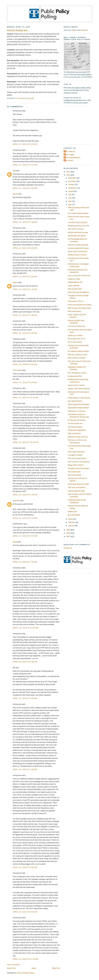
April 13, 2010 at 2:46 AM (25, 315)
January (71, 526)
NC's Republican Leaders (77, 373)
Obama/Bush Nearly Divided (78, 408)
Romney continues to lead (77, 355)
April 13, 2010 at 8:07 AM (25, 333)
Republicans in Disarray (77, 411)
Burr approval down (75, 401)
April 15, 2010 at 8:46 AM (25, 912)
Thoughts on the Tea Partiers (78, 468)
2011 (68, 172)
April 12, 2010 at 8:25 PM (25, 277)
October (71, 185)
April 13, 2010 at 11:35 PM (26, 628)
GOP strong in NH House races (79, 308)
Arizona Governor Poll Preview (79, 276)
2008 (68, 533)
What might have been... (77, 452)
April (70, 204)
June (70, 198)
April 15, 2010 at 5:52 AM (25, 867)
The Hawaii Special (75, 427)
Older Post (56, 968)
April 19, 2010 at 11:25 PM (26, 959)
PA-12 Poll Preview (75, 342)
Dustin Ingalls (69, 155)
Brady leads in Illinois (76, 465)
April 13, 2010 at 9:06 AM (25, 382)
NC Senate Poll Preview (77, 420)
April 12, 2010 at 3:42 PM (25, 188)
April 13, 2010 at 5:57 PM (25, 536)
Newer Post (11, 968)
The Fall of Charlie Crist (77, 326)
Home (34, 968)
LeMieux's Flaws (74, 279)
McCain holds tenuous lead (78, 232)
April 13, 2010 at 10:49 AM (26, 442)
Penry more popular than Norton (80, 305)
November (72, 181)
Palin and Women (74, 433)
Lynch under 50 (73, 286)
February (72, 522)
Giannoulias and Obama (77, 236)
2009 (68, 530)
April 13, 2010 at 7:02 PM (25, 562)
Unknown (16, 501)
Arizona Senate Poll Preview (78, 248)
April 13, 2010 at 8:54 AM (25, 364)
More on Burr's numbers (77, 358)
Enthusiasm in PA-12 (75, 301)
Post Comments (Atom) (26, 973)
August (71, 191)
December (72, 178)
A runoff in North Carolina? (78, 222)
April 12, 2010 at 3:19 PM (25, 144)
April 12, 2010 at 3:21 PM (25, 165)
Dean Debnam (70, 151)
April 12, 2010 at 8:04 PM (25, 248)
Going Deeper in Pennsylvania (79, 398)
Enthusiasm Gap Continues (78, 437)
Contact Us (68, 548)
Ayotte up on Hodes (75, 335)
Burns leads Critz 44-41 (76, 339)
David (15, 542)
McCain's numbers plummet (78, 245)
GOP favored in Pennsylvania (79, 462)
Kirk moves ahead (74, 475)
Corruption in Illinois (75, 455)
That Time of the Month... (77, 487)
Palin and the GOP (75, 289)
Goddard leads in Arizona (77, 255)
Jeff (14, 171)
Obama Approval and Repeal (78, 404)
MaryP (15, 194)
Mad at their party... (75, 311)
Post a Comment (13, 965)
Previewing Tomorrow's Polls (78, 484)
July (70, 195)
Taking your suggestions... (77, 430)
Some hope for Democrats (77, 252)
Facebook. (84, 30)
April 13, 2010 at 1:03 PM (25, 495)
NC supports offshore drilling (78, 351)
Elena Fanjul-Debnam (72, 158)
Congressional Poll (75, 376)
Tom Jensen (17, 370)
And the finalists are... (76, 423)
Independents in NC (75, 282)
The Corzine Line (74, 472)
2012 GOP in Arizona (76, 229)
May (70, 201)
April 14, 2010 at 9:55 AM (25, 698)
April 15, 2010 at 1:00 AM (25, 769)
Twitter (74, 30)
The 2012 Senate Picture (77, 458)
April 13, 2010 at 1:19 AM (25, 289)
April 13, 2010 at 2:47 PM (25, 518)
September (72, 188)
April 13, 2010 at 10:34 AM (26, 398)
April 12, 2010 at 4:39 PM (25, 222)
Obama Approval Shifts (76, 491)
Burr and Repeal (74, 515)
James (15, 282)
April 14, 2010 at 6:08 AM (25, 662)
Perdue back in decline (76, 385)
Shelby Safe (72, 512)
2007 (68, 536)
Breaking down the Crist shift (78, 226)
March (71, 519)
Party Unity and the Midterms (79, 292)
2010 (68, 175)
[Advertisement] (80, 125)
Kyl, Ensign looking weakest (78, 213)
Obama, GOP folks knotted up (79, 389)
